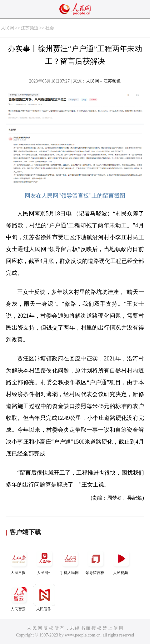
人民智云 (19, 598)
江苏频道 (30, 28)
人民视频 (121, 561)
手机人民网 (70, 561)
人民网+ (44, 561)
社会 (50, 28)
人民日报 (19, 561)
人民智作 (44, 598)
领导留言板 (96, 561)
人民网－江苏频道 (103, 81)
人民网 (7, 28)
